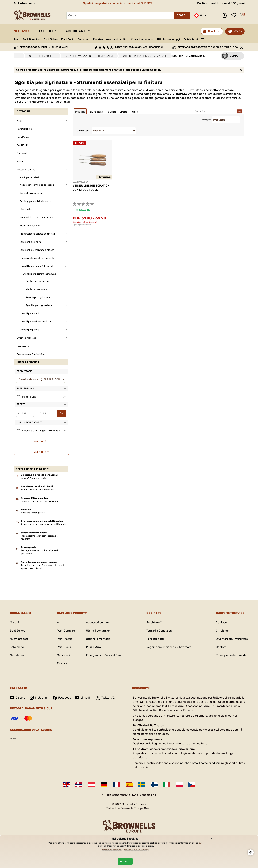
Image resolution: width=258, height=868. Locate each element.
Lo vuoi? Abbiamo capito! (34, 478)
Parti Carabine (31, 39)
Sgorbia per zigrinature (82, 225)
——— (203, 39)
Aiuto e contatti (26, 3)
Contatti (221, 647)
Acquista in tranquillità (33, 513)
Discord (18, 698)
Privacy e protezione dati (232, 655)
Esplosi (46, 31)
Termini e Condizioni (159, 631)
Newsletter (17, 655)
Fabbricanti (75, 31)
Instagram (39, 698)
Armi (16, 39)
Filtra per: (207, 120)
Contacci (222, 622)
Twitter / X (105, 698)
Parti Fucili (68, 39)
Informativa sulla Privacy (136, 850)
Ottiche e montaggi (169, 39)
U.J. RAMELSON (181, 94)
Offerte (238, 31)
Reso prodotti (155, 639)
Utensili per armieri (142, 39)
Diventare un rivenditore (232, 639)
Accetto (125, 861)
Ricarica (98, 39)
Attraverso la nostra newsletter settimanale (44, 524)
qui (200, 843)
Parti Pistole (51, 39)
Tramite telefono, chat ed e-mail (37, 490)
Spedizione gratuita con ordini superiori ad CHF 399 (118, 3)
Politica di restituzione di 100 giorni (221, 3)
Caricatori (84, 39)
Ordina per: (83, 131)
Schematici (17, 647)
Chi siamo (222, 631)
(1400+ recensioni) (139, 47)
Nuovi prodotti (19, 639)
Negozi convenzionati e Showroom (169, 647)
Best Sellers (18, 631)
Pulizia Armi (191, 39)
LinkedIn (83, 698)
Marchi (14, 622)
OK (62, 413)
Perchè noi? (154, 622)
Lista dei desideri (235, 15)
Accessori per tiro (117, 39)
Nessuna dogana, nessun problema (39, 501)
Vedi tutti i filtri (41, 441)
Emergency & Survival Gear (104, 655)
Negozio (21, 31)
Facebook (62, 698)
